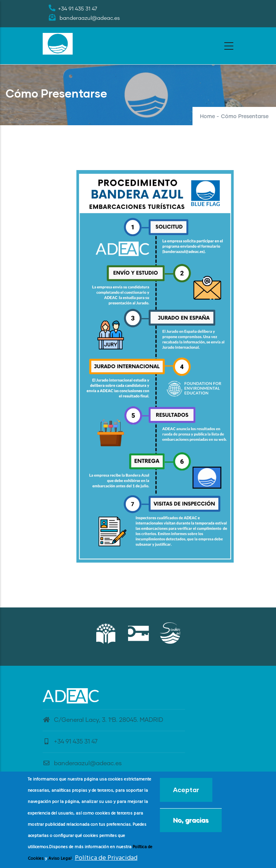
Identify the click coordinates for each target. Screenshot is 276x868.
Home (207, 117)
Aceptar (186, 792)
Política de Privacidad (106, 860)
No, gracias (191, 822)
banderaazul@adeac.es (82, 763)
